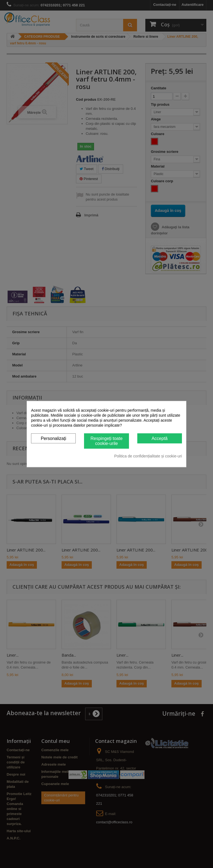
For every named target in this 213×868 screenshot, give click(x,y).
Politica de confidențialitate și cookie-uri (148, 456)
